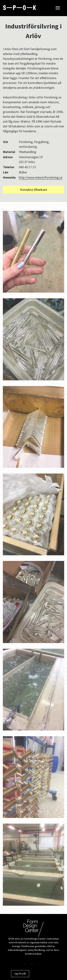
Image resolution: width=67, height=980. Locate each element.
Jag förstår (20, 974)
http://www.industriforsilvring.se (41, 177)
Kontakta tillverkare (34, 190)
